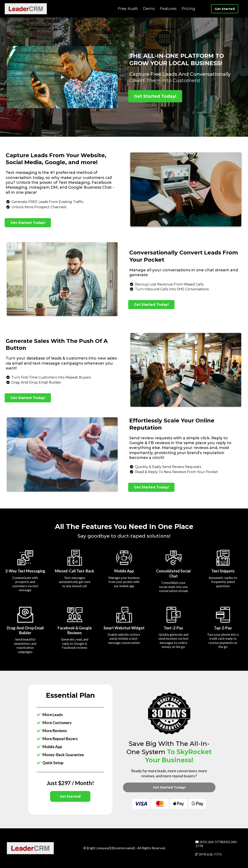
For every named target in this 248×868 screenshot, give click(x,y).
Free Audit (128, 9)
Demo (149, 9)
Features (168, 9)
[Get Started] (225, 9)
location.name (123, 848)
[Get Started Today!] (155, 96)
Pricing (188, 9)
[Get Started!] (70, 796)
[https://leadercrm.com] (26, 9)
